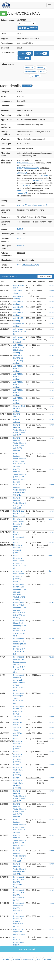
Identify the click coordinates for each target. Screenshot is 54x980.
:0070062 (25, 186)
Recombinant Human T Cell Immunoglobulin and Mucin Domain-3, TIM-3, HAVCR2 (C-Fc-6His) (19, 610)
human (51, 285)
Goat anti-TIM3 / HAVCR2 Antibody (19, 409)
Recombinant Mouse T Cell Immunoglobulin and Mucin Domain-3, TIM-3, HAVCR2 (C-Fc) (19, 646)
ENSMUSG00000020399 (28, 168)
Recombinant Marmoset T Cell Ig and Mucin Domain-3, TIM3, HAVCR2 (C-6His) (19, 683)
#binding (16, 959)
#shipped (48, 959)
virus (50, 519)
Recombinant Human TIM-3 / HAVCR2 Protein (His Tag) (19, 882)
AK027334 (22, 238)
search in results (45, 277)
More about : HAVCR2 (38, 205)
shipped (35, 76)
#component (28, 959)
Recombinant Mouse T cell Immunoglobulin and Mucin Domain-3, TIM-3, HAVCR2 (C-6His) (19, 628)
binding (41, 68)
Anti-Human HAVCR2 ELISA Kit (19, 331)
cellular (29, 68)
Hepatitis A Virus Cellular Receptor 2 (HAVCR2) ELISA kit (18, 524)
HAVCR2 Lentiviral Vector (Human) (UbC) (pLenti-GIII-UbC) (19, 503)
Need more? (27, 86)
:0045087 (38, 181)
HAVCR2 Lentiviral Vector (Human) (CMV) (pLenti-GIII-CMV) (19, 430)
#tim (39, 959)
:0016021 (43, 176)
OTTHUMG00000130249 (28, 265)
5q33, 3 (21, 229)
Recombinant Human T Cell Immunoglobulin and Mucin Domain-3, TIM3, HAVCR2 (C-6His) (19, 592)
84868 (21, 246)
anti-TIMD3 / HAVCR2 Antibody (18, 369)
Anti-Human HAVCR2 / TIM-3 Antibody (19, 339)
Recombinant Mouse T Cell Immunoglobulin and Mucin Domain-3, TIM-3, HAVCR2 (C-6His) (19, 665)
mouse (51, 621)
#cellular (6, 959)
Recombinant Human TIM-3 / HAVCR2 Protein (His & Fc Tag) (19, 895)
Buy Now (28, 28)
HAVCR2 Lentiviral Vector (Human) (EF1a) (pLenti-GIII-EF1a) (19, 490)
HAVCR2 (22, 205)
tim (43, 72)
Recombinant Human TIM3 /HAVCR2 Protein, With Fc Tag (18, 921)
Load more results (27, 949)
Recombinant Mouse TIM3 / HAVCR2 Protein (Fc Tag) (19, 908)
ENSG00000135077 (26, 163)
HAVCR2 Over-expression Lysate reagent (19, 513)
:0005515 (22, 173)
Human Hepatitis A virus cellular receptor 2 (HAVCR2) (18, 548)
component (31, 72)
